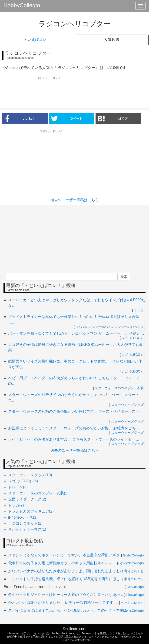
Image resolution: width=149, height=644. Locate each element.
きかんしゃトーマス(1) (27, 529)
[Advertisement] (75, 92)
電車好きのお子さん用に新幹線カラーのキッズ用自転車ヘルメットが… (68, 563)
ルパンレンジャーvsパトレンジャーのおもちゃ (109, 327)
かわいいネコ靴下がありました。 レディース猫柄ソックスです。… (64, 603)
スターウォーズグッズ (127, 405)
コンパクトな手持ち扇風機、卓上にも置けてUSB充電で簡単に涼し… (66, 579)
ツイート (67, 118)
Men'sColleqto (133, 611)
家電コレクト (134, 579)
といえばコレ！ (37, 40)
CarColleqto (135, 587)
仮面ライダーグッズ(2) (27, 499)
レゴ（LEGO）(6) (23, 481)
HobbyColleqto (22, 5)
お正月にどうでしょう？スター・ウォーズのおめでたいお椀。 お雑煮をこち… (74, 428)
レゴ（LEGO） (133, 338)
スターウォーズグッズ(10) (30, 475)
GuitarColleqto (133, 555)
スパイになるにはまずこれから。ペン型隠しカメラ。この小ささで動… (68, 610)
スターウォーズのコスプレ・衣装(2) (38, 493)
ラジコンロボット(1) (25, 523)
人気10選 (112, 40)
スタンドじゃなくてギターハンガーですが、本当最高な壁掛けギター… (68, 555)
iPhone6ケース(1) (23, 517)
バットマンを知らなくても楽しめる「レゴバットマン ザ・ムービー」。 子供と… (76, 333)
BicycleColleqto (133, 563)
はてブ (113, 118)
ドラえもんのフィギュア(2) (31, 511)
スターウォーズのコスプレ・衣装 (119, 388)
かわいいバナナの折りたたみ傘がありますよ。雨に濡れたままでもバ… (68, 571)
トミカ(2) (16, 505)
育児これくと (134, 571)
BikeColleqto (135, 595)
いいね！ (18, 118)
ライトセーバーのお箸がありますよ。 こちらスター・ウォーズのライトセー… (74, 439)
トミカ (139, 310)
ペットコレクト (132, 603)
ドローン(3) (18, 487)
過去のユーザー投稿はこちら (75, 200)
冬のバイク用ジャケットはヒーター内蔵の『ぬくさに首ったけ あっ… (66, 595)
